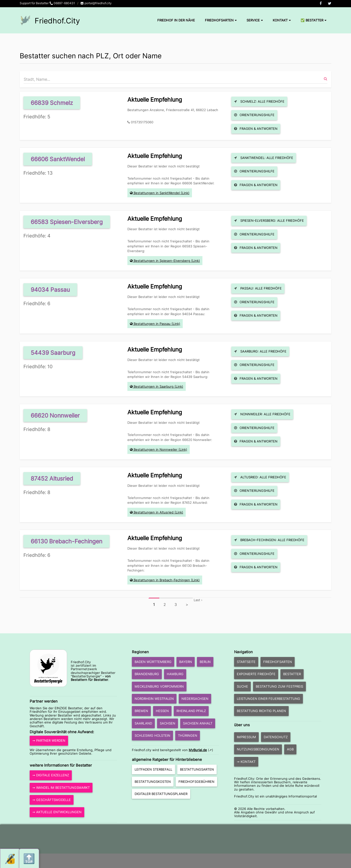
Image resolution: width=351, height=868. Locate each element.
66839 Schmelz (52, 103)
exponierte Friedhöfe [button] (256, 674)
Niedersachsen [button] (195, 699)
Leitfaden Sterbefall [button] (153, 769)
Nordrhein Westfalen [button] (154, 699)
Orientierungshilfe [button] (254, 115)
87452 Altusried (52, 478)
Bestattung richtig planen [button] (261, 711)
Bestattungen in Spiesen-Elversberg (162, 261)
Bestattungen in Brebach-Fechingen (162, 580)
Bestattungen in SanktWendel (157, 193)
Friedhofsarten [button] (278, 662)
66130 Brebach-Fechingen (66, 541)
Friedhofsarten (221, 20)
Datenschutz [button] (276, 737)
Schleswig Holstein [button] (152, 735)
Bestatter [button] (292, 674)
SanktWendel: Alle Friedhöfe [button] (264, 158)
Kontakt (282, 20)
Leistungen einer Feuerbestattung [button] (268, 699)
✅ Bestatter (313, 20)
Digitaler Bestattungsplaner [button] (161, 794)
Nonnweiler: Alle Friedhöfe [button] (262, 414)
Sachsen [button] (168, 723)
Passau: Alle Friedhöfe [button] (258, 288)
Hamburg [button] (175, 674)
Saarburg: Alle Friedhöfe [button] (260, 351)
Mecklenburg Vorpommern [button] (159, 686)
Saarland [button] (143, 723)
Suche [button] (242, 686)
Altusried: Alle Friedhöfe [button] (260, 477)
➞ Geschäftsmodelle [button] (52, 800)
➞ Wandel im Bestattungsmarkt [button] (61, 788)
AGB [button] (290, 749)
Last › (198, 600)
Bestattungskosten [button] (153, 782)
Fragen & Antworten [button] (256, 129)
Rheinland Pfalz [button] (191, 711)
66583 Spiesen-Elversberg (67, 222)
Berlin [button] (205, 662)
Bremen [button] (141, 711)
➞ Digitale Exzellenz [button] (51, 775)
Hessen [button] (162, 711)
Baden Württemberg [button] (153, 662)
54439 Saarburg (53, 353)
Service (255, 20)
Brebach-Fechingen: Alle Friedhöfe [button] (269, 540)
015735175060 (142, 122)
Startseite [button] (246, 662)
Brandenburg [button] (147, 674)
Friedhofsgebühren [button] (196, 782)
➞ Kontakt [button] (246, 762)
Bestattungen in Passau (152, 324)
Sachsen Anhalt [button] (198, 723)
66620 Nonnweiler (55, 415)
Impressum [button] (246, 737)
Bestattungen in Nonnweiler (156, 449)
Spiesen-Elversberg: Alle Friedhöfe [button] (269, 220)
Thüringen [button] (188, 735)
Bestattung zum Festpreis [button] (279, 686)
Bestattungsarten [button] (197, 769)
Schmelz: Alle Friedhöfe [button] (259, 101)
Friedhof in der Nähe (176, 20)
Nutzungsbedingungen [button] (258, 749)
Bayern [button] (186, 662)
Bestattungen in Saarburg (154, 386)
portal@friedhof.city (96, 3)
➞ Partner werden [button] (49, 740)
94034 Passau (50, 290)
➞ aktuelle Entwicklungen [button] (57, 812)
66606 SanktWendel (58, 159)
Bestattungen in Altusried (154, 512)
